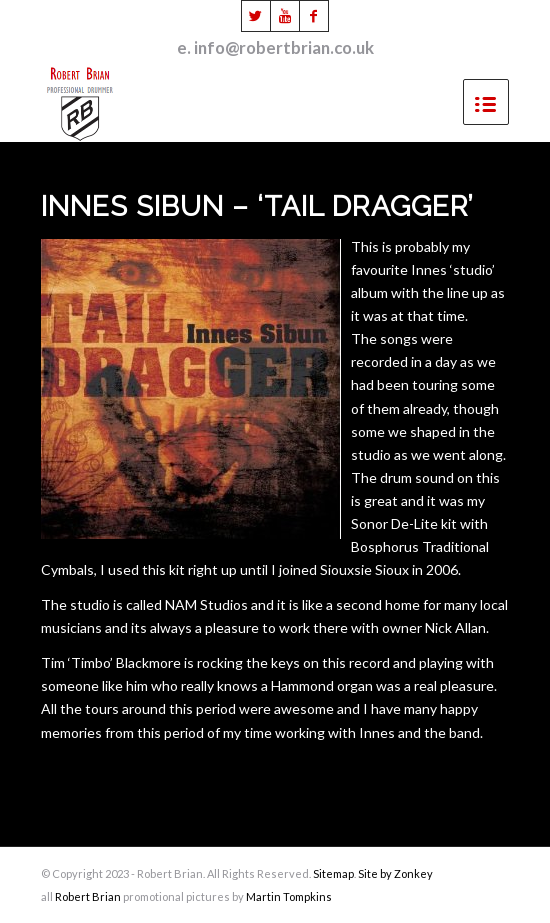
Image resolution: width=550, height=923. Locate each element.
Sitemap (333, 873)
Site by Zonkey (395, 873)
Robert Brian (88, 896)
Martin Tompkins (289, 896)
